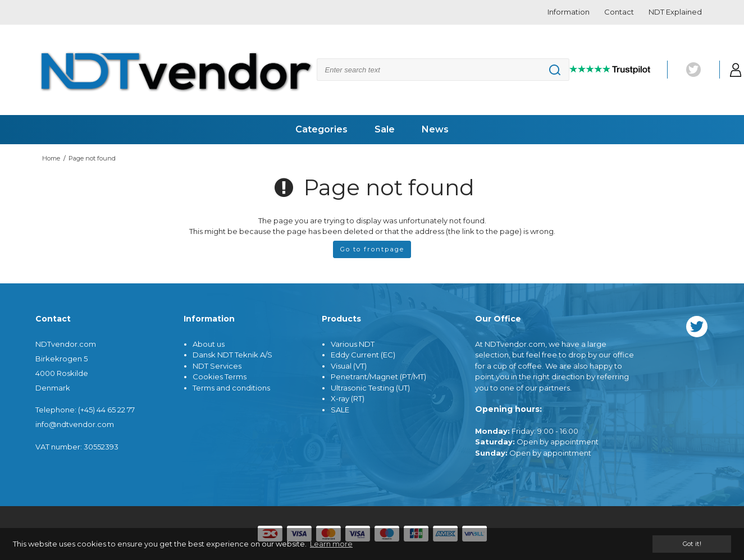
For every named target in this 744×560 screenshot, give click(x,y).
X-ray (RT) (348, 398)
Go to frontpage (372, 249)
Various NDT (353, 344)
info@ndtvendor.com (75, 424)
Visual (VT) (349, 366)
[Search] (443, 70)
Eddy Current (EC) (363, 355)
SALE (340, 410)
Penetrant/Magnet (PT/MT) (378, 377)
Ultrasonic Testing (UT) (370, 388)
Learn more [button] (331, 544)
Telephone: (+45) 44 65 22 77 (85, 410)
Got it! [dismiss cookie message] (692, 544)
